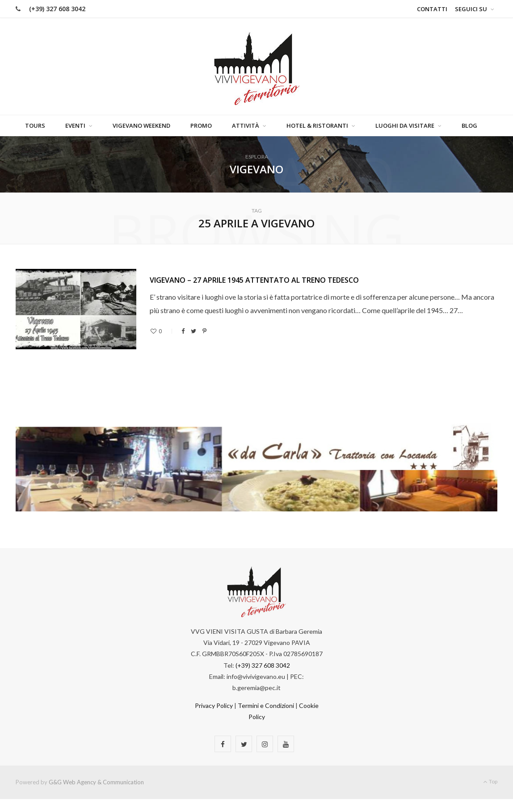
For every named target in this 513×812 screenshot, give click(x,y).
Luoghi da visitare (405, 126)
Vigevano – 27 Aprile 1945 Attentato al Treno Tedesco (254, 280)
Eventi (75, 126)
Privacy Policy (214, 706)
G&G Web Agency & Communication (96, 783)
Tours (35, 126)
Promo (201, 126)
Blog (469, 126)
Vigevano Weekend (141, 126)
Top (490, 782)
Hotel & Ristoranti (317, 126)
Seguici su (471, 9)
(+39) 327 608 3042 (57, 9)
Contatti (432, 9)
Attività (246, 126)
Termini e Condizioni (266, 706)
